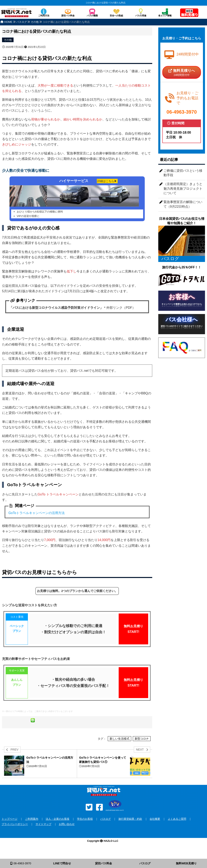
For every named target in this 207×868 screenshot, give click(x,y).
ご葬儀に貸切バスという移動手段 (183, 173)
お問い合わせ (67, 833)
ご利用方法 (44, 16)
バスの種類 (92, 16)
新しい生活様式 (119, 747)
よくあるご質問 (177, 828)
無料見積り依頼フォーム (189, 13)
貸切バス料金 (68, 16)
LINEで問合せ (62, 863)
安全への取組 (116, 16)
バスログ (106, 828)
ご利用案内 (32, 828)
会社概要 (155, 828)
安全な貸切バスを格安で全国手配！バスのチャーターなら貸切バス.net (16, 15)
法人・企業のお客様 (58, 828)
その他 (8, 40)
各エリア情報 (165, 16)
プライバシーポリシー (15, 833)
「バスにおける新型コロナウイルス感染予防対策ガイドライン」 (56, 307)
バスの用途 (141, 16)
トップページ (10, 828)
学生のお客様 (85, 828)
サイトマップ (43, 833)
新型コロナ (142, 747)
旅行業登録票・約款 (130, 828)
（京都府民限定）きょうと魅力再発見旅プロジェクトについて (183, 188)
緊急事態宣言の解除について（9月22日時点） (183, 204)
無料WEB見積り (186, 863)
